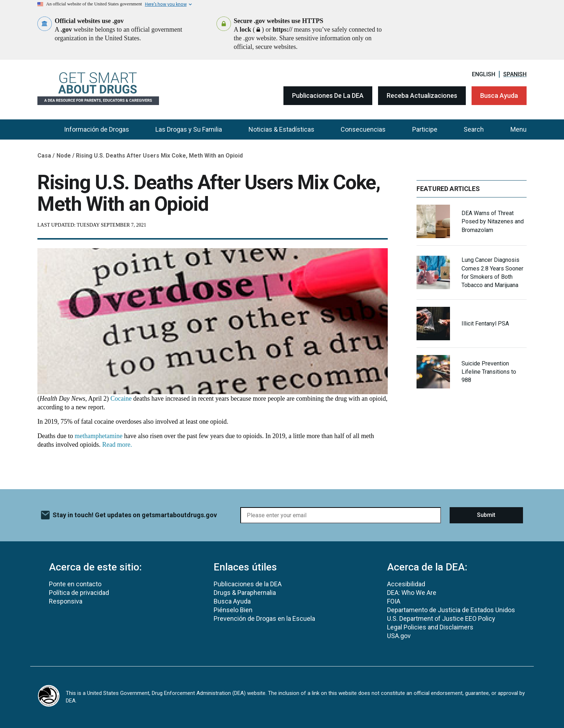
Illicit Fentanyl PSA (485, 324)
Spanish (515, 74)
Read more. (118, 445)
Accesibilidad (406, 584)
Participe (425, 129)
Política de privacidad (79, 593)
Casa (44, 156)
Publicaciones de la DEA (328, 95)
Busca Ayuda (499, 95)
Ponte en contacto (75, 584)
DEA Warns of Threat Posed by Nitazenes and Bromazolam (493, 221)
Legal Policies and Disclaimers (430, 627)
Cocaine (121, 399)
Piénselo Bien (233, 610)
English (484, 74)
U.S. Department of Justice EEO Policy (441, 618)
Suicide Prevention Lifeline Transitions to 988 (489, 372)
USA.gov (399, 636)
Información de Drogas (97, 129)
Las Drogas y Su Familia (189, 129)
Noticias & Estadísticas (281, 129)
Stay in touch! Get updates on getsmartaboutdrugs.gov (135, 515)
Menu (518, 129)
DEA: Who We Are (412, 593)
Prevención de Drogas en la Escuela (264, 618)
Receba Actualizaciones (422, 95)
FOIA (394, 601)
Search (474, 129)
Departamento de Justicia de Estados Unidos (451, 610)
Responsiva (66, 601)
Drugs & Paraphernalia (245, 593)
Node (64, 156)
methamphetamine (98, 436)
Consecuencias (363, 129)
